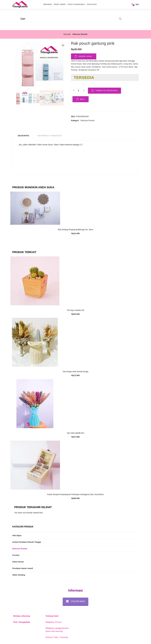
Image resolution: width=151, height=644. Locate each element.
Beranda (48, 4)
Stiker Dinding (19, 575)
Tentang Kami (52, 616)
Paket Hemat (60, 4)
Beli (81, 99)
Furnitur (16, 555)
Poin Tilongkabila (76, 4)
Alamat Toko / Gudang (57, 638)
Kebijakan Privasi (53, 622)
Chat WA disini (75, 601)
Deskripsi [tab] (24, 136)
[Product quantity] (79, 91)
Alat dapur (17, 536)
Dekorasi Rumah (80, 34)
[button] (135, 4)
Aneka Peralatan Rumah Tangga (27, 542)
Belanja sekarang (22, 616)
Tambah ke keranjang (108, 91)
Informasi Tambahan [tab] (50, 136)
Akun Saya (92, 4)
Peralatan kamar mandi (23, 568)
